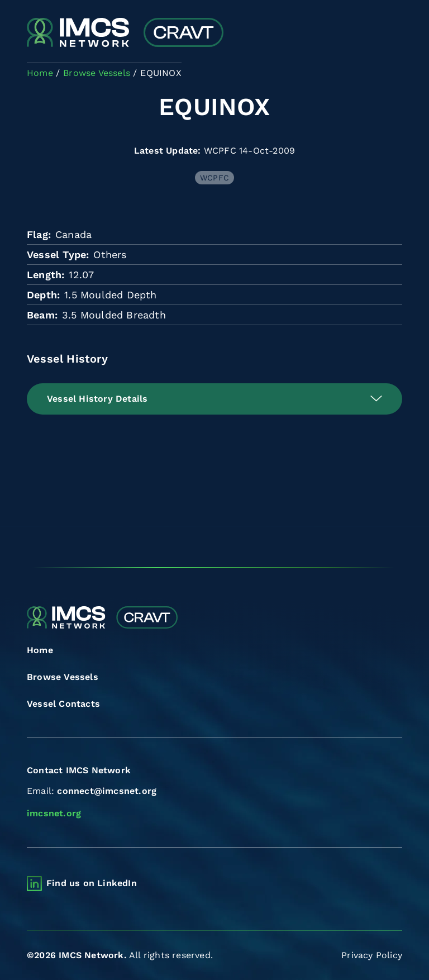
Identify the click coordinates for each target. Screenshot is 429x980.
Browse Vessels (63, 677)
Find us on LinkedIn (92, 883)
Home (40, 650)
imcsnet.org (54, 813)
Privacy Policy (372, 955)
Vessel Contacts (63, 704)
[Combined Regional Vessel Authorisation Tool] (125, 34)
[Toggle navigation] (392, 34)
